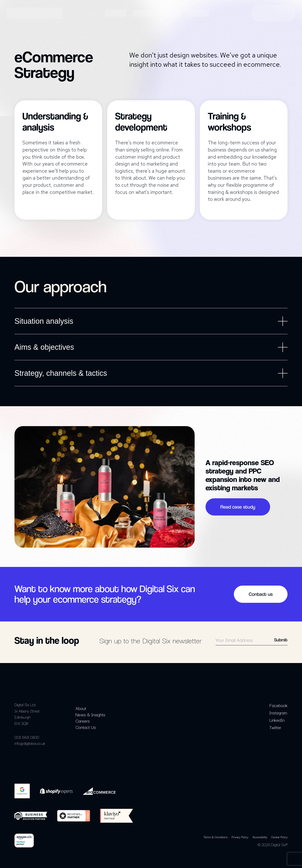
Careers (83, 721)
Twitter (275, 727)
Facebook (278, 705)
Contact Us (86, 727)
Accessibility (260, 837)
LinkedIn (277, 720)
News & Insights (90, 714)
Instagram (278, 713)
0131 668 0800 (27, 737)
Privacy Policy (240, 837)
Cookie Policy (279, 837)
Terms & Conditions (216, 837)
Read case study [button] (238, 507)
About (81, 708)
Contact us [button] (261, 594)
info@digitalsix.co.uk (30, 743)
